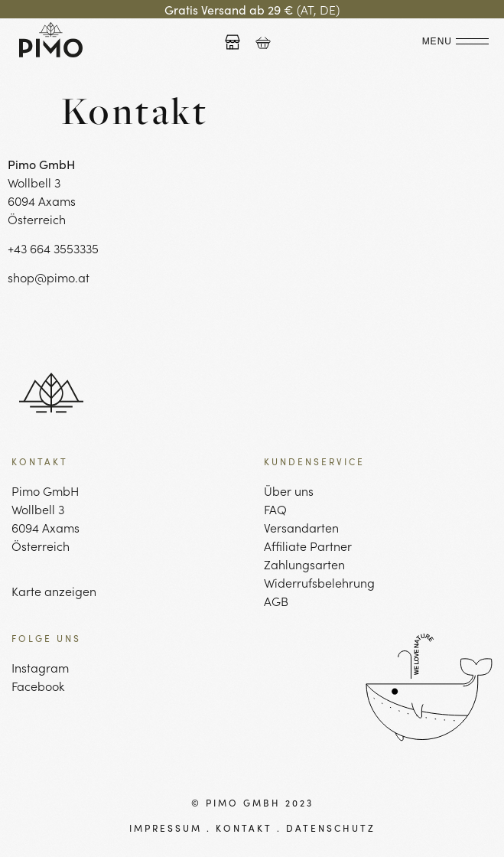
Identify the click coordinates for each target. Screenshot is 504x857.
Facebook (38, 686)
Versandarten (301, 527)
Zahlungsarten (304, 564)
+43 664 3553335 (53, 248)
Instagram (40, 667)
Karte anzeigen (54, 591)
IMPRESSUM (166, 828)
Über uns (289, 490)
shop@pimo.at (49, 277)
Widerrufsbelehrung (319, 582)
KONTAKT (244, 828)
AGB (276, 601)
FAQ (275, 509)
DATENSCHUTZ (331, 828)
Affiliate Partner (308, 546)
